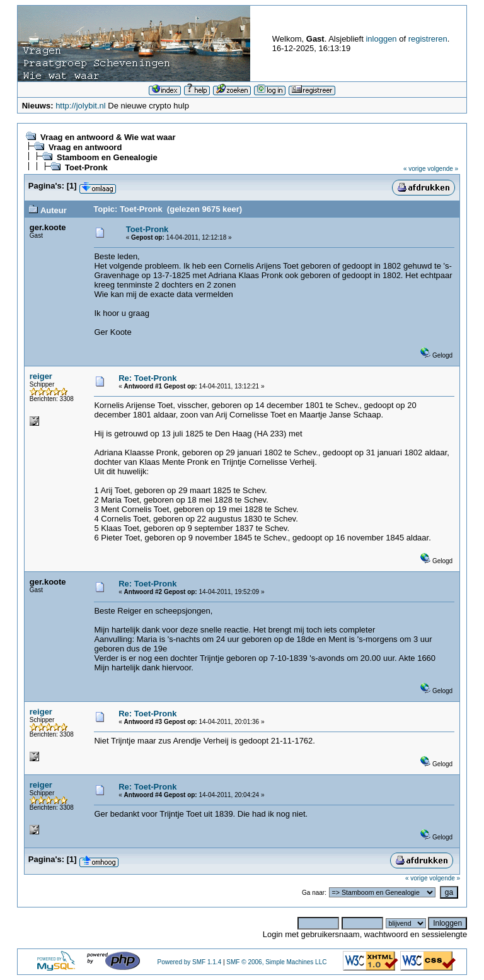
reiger (41, 376)
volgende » (443, 169)
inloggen (381, 39)
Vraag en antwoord (85, 147)
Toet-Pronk (86, 167)
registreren (428, 39)
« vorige (415, 169)
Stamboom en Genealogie (107, 157)
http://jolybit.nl (81, 106)
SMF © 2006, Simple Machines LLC (276, 962)
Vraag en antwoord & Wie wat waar (108, 137)
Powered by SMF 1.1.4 (189, 962)
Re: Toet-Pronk (147, 378)
